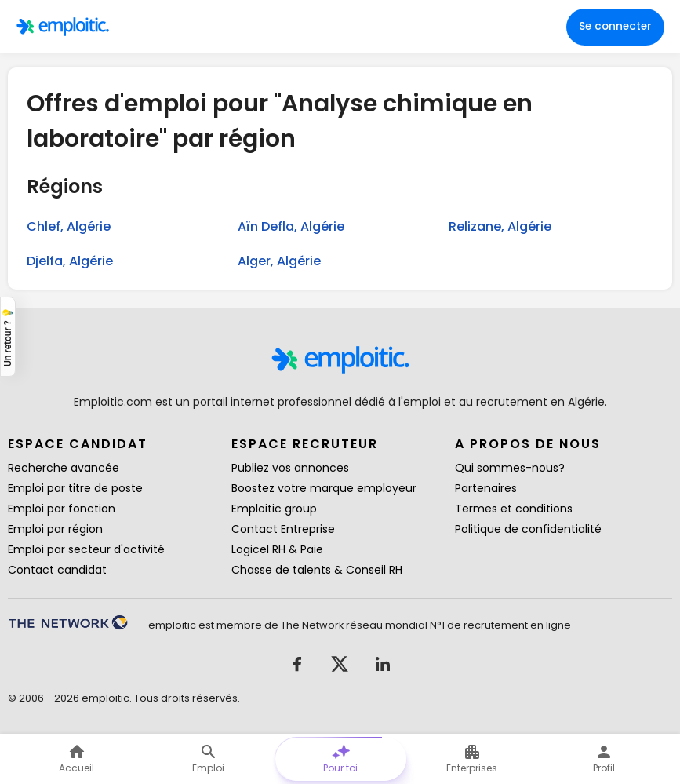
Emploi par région (55, 529)
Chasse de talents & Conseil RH (317, 570)
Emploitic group (274, 509)
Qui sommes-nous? (510, 468)
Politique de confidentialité (528, 529)
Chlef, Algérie (69, 226)
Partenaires (486, 488)
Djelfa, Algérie (70, 261)
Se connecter (615, 26)
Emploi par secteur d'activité (86, 549)
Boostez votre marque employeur (324, 488)
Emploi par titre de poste (75, 488)
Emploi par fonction (62, 509)
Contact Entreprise (283, 529)
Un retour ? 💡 (8, 336)
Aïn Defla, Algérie (291, 226)
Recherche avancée (64, 468)
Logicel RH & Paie (277, 549)
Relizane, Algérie (500, 226)
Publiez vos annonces (290, 468)
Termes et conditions (514, 509)
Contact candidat (57, 570)
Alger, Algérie (279, 261)
